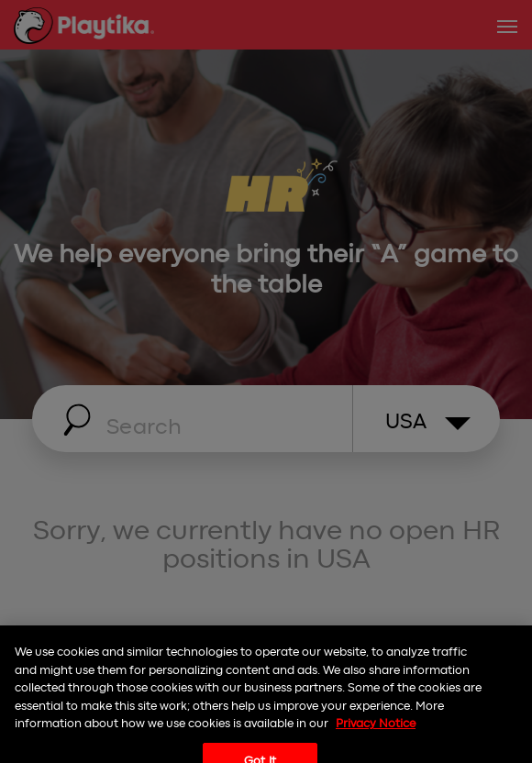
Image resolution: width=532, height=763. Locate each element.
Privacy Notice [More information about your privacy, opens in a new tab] (376, 730)
